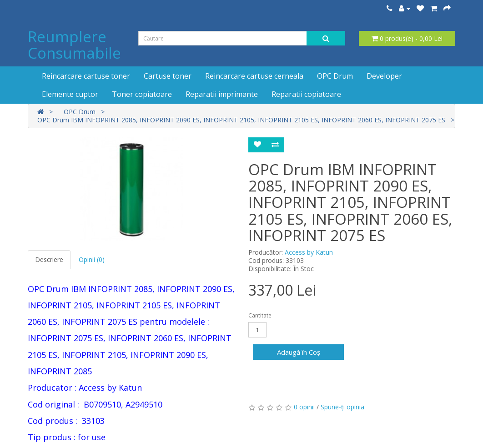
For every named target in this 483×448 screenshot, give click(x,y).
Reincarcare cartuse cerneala (254, 76)
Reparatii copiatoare (306, 94)
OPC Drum (335, 76)
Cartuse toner (168, 76)
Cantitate (260, 315)
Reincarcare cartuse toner (86, 76)
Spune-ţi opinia (342, 407)
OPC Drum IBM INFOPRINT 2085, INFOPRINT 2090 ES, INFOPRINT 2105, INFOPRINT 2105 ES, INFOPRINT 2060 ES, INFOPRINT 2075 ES (241, 120)
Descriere (49, 259)
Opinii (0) (92, 259)
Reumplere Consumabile (74, 45)
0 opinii (304, 407)
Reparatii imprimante (222, 94)
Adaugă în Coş (299, 352)
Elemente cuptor (70, 94)
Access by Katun (309, 252)
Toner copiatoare (142, 94)
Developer (384, 76)
